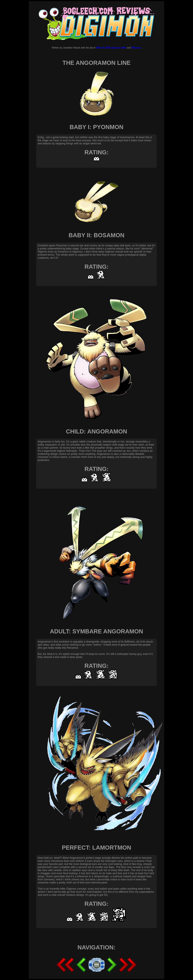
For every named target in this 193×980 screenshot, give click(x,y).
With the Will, (103, 48)
